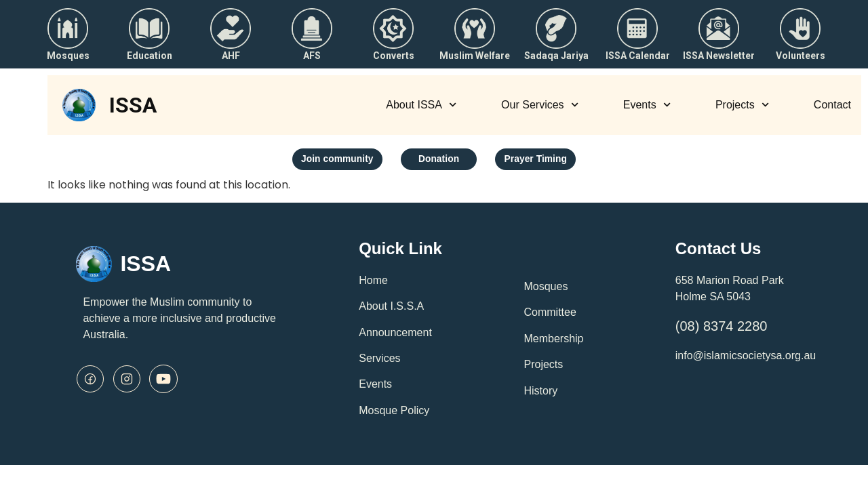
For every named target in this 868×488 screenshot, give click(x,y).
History (540, 394)
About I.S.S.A (391, 309)
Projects (742, 105)
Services (379, 362)
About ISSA (421, 105)
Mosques (546, 290)
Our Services (540, 105)
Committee (550, 316)
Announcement (395, 336)
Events (647, 105)
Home (373, 284)
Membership (553, 342)
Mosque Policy (394, 414)
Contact (832, 105)
